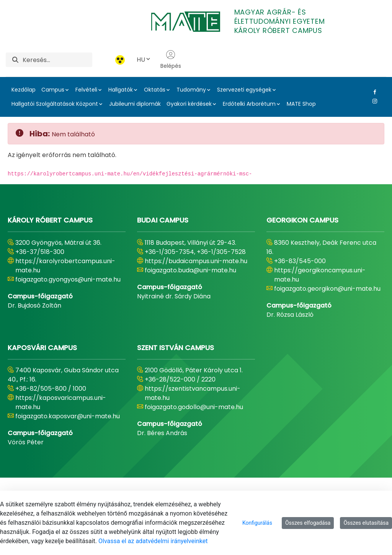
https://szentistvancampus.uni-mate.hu (193, 393)
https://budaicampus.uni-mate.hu (196, 261)
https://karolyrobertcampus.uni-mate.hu (65, 266)
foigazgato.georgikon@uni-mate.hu (327, 289)
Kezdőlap (24, 90)
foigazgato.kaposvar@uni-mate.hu (68, 416)
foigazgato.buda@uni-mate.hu (190, 270)
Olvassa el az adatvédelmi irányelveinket (153, 541)
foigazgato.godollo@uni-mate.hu (194, 407)
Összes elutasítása (366, 523)
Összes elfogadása (308, 523)
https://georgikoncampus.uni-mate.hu (320, 275)
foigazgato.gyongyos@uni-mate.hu (68, 279)
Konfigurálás (257, 523)
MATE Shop (301, 104)
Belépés (171, 60)
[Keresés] (57, 60)
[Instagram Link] (373, 101)
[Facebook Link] (373, 92)
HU (144, 60)
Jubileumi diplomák (135, 104)
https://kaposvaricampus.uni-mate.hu (61, 402)
